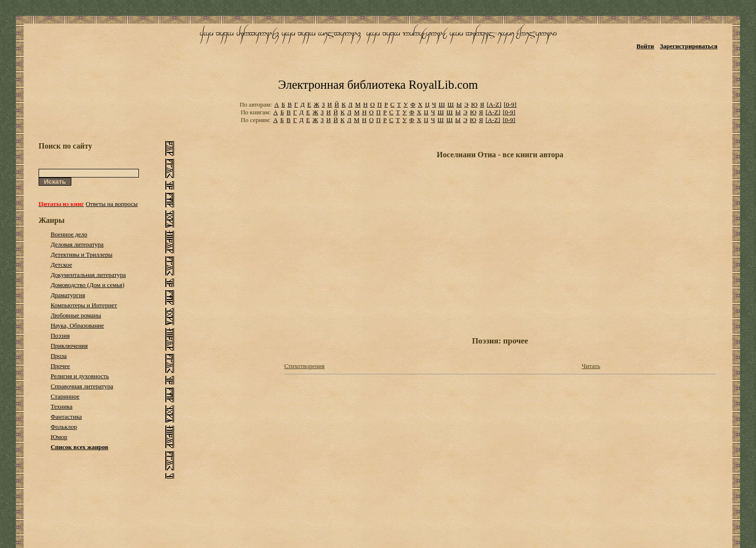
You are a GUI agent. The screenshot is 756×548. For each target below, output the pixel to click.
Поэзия (60, 336)
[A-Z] (494, 104)
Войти (645, 46)
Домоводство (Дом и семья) (88, 285)
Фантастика (66, 417)
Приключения (69, 346)
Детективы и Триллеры (81, 254)
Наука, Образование (77, 325)
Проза (59, 356)
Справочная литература (82, 386)
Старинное (65, 396)
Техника (61, 406)
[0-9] (510, 104)
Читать (591, 366)
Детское (61, 265)
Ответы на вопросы (112, 204)
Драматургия (68, 295)
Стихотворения (304, 366)
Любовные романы (76, 315)
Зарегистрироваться (689, 46)
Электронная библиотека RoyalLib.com (378, 85)
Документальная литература (88, 275)
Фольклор (64, 427)
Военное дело (69, 234)
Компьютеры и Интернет (84, 305)
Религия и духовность (80, 376)
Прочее (60, 366)
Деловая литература (77, 244)
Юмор (59, 437)
